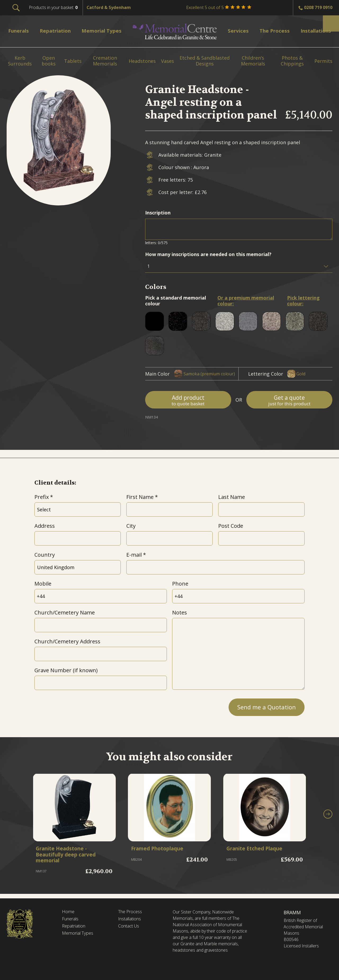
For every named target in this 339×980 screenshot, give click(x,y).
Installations (131, 920)
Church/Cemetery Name (65, 612)
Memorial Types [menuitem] (105, 31)
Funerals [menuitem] (20, 31)
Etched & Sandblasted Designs (205, 61)
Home (69, 912)
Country (45, 555)
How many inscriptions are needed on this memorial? (208, 254)
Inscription (158, 213)
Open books (49, 61)
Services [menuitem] (237, 31)
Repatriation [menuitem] (58, 31)
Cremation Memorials (105, 61)
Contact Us (130, 927)
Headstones (142, 61)
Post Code (231, 526)
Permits (323, 61)
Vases (168, 61)
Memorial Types (79, 935)
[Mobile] (101, 596)
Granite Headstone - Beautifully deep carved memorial (70, 856)
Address (45, 526)
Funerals (71, 920)
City (131, 526)
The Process (131, 912)
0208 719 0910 (318, 7)
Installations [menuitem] (313, 31)
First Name (140, 497)
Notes (180, 612)
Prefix (42, 497)
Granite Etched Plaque (258, 849)
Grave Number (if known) (66, 670)
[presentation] (75, 706)
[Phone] (238, 596)
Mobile (43, 584)
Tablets (73, 61)
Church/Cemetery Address (67, 641)
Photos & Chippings (292, 61)
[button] (328, 816)
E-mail (134, 555)
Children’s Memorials (253, 61)
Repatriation (75, 927)
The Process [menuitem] (271, 31)
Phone (180, 584)
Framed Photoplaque (161, 849)
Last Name (232, 497)
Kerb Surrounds (20, 61)
